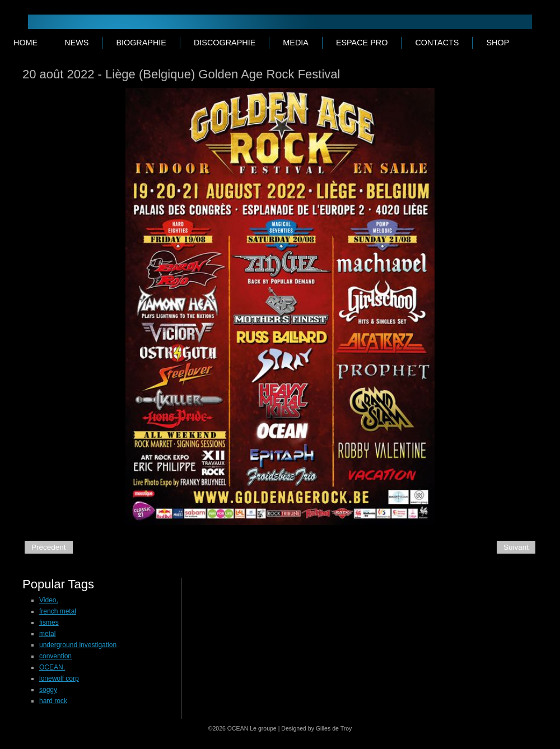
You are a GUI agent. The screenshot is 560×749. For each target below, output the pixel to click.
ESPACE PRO (362, 43)
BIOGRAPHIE (141, 43)
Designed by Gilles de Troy (316, 728)
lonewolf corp (59, 678)
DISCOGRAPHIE (225, 43)
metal (47, 634)
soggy (48, 690)
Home (25, 43)
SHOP (498, 43)
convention (55, 656)
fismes (49, 622)
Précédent (49, 547)
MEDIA (296, 43)
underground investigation (78, 645)
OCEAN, (52, 667)
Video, (49, 600)
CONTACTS (437, 43)
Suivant (516, 547)
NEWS (76, 43)
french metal (58, 611)
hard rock (53, 701)
